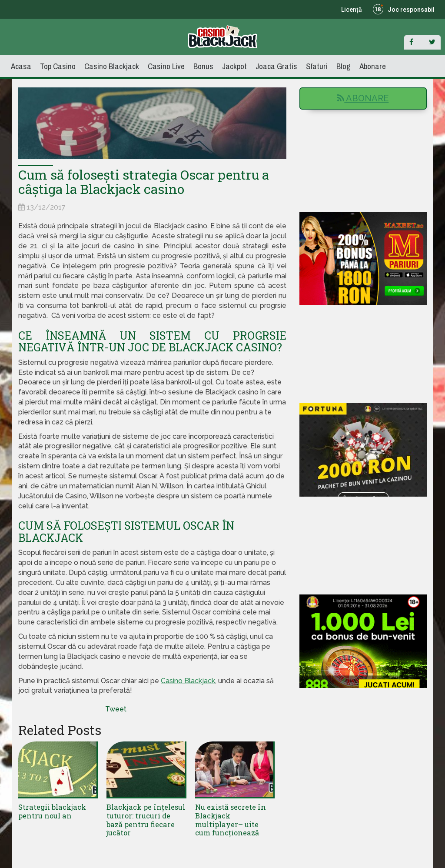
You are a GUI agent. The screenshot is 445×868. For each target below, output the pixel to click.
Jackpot (234, 66)
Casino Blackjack (112, 66)
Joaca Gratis (276, 66)
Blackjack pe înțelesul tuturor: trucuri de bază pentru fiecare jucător (146, 815)
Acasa (21, 66)
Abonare (373, 66)
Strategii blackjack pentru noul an (51, 811)
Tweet (116, 709)
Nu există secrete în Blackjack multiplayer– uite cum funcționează (235, 819)
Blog (344, 66)
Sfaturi (317, 66)
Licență (352, 10)
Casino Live (166, 66)
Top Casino (58, 66)
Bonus (203, 66)
